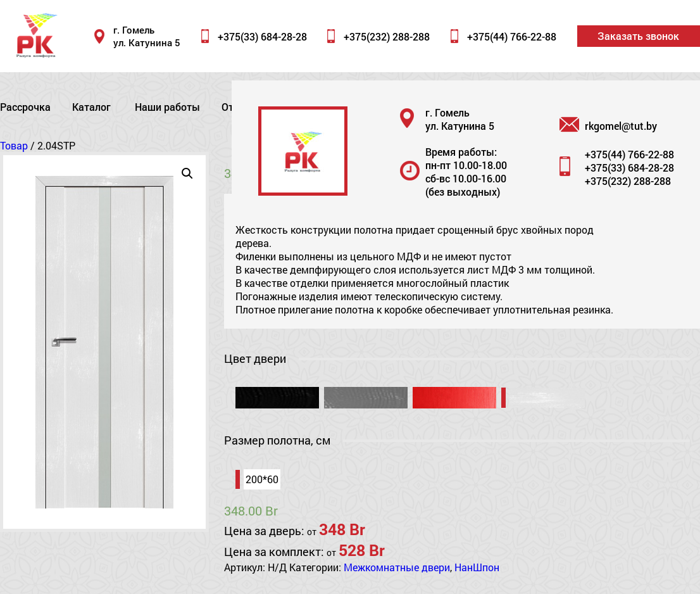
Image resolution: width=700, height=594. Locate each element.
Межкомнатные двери (397, 567)
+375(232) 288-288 (387, 36)
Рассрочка (25, 107)
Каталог (91, 107)
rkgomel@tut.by (621, 126)
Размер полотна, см (277, 440)
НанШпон (477, 567)
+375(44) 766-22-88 (512, 36)
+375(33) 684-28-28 (262, 36)
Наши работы (167, 107)
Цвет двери (255, 358)
